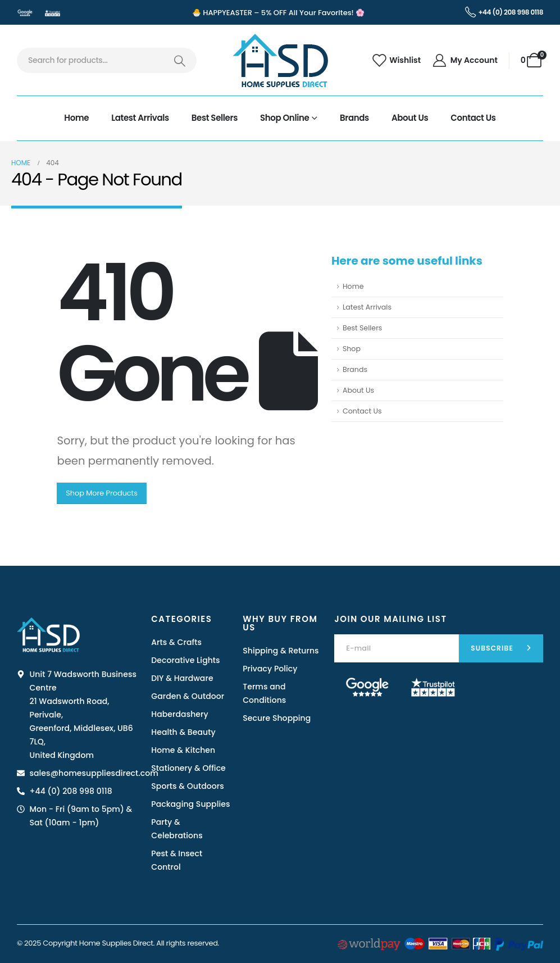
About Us (410, 118)
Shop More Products (102, 493)
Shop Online (284, 118)
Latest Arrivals (140, 118)
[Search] (179, 60)
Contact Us (473, 118)
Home (76, 118)
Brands (354, 118)
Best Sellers (215, 118)
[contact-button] (501, 648)
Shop (352, 349)
